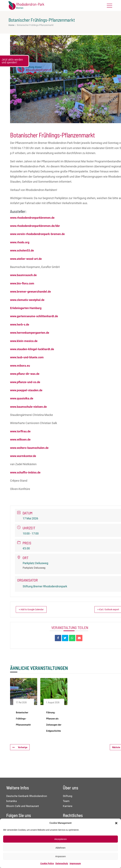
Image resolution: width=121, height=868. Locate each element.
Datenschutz (62, 863)
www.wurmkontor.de (23, 456)
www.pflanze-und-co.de (25, 382)
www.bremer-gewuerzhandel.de (30, 292)
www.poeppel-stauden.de (26, 390)
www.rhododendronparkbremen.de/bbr (35, 226)
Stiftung (68, 796)
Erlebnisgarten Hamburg (26, 308)
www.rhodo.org (20, 242)
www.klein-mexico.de (24, 341)
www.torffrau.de (20, 431)
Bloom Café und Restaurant (23, 806)
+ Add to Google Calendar (34, 609)
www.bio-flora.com (22, 283)
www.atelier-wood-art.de (26, 259)
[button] (116, 823)
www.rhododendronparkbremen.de (32, 218)
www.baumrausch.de (23, 275)
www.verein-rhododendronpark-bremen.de (37, 234)
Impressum (75, 863)
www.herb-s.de (20, 324)
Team (66, 801)
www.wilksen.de (20, 439)
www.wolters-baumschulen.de (29, 448)
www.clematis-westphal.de (27, 300)
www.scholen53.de (22, 250)
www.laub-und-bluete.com (27, 357)
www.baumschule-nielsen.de (28, 407)
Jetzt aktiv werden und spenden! (12, 61)
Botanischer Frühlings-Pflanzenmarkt (23, 718)
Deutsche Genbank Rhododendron (27, 796)
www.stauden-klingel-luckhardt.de (32, 349)
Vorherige (20, 747)
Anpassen (61, 856)
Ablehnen (60, 848)
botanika (12, 801)
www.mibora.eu (20, 366)
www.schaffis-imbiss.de (25, 472)
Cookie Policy (47, 863)
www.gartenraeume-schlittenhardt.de (34, 316)
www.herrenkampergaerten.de (30, 333)
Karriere (68, 806)
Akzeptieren (60, 839)
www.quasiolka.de (22, 398)
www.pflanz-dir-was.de (25, 374)
